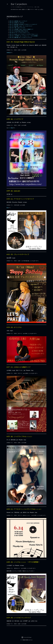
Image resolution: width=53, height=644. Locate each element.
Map (36, 9)
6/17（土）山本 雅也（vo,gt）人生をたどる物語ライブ (21, 29)
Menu (20, 9)
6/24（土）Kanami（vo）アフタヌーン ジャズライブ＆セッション (24, 34)
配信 (8, 208)
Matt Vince (30, 640)
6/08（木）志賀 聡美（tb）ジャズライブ (18, 21)
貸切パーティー (31, 9)
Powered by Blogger (27, 637)
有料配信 (9, 53)
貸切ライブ (25, 9)
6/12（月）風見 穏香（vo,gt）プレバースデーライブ (21, 26)
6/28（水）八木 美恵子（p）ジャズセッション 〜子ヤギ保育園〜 (24, 36)
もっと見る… (41, 9)
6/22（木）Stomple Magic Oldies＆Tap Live (19, 31)
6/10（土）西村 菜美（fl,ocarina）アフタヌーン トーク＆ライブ (23, 24)
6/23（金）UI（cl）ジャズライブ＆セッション (19, 33)
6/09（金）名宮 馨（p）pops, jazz (17, 23)
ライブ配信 (11, 128)
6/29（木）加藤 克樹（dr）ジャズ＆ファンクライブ (21, 37)
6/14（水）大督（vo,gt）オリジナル (17, 28)
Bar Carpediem (19, 4)
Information (14, 9)
